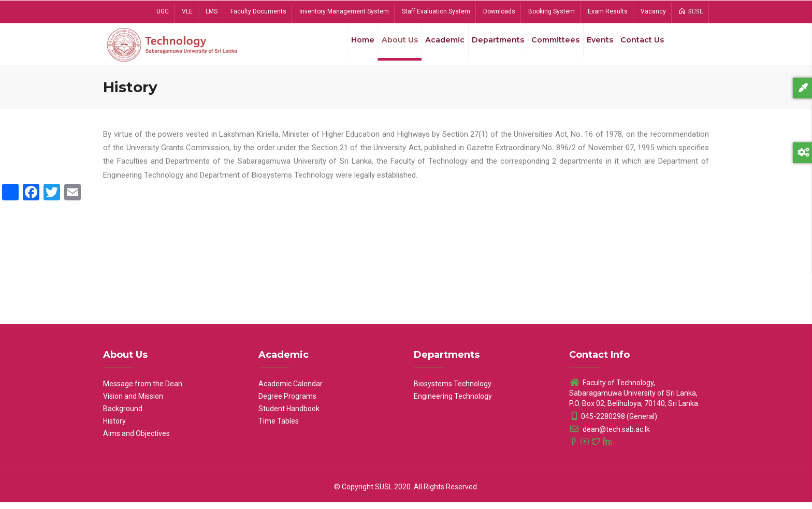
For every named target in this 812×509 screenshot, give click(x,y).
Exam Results (608, 11)
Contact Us (641, 46)
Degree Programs (287, 403)
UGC (163, 11)
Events (596, 46)
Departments (489, 46)
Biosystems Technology (453, 390)
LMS (212, 11)
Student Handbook (289, 415)
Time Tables (279, 428)
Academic (433, 46)
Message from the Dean (143, 390)
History (114, 428)
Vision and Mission (133, 403)
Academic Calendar (291, 390)
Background (123, 415)
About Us (386, 46)
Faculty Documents (258, 11)
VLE (187, 11)
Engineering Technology (453, 403)
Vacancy (653, 11)
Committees (548, 46)
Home (346, 46)
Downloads (499, 11)
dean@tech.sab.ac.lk (610, 436)
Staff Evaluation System (436, 11)
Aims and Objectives (136, 440)
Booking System (552, 11)
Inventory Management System (344, 11)
